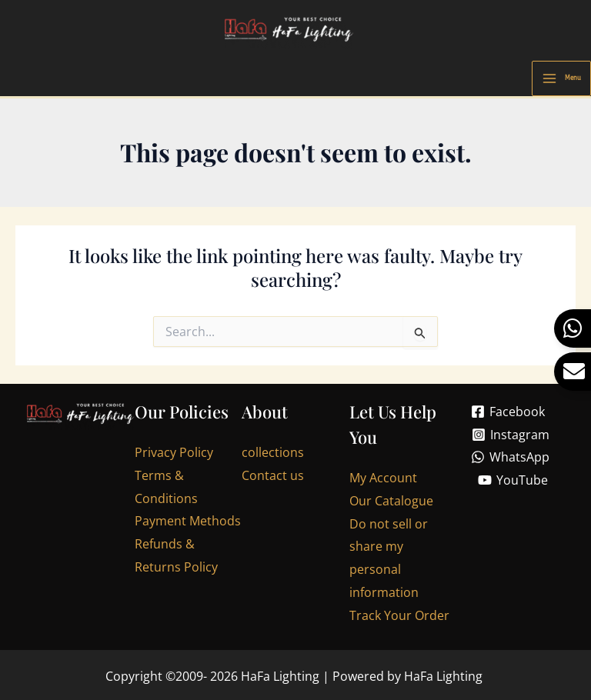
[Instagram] (510, 438)
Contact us (273, 478)
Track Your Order (399, 618)
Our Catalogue (391, 504)
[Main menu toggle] (561, 82)
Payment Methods (188, 524)
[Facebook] (508, 415)
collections (273, 455)
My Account (383, 481)
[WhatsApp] (511, 460)
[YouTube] (513, 483)
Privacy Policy (174, 455)
